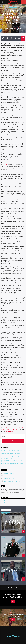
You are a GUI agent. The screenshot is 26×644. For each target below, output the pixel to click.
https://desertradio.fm (9, 473)
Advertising (5, 501)
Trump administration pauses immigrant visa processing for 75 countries (13, 546)
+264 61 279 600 (7, 476)
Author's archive (13, 441)
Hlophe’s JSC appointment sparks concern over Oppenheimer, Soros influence (13, 596)
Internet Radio (17, 632)
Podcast (5, 632)
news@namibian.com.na (9, 479)
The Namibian (9, 431)
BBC (3, 531)
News (3, 537)
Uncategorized (13, 9)
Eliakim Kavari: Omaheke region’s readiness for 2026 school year (13, 569)
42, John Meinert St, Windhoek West (12, 481)
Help (4, 502)
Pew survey (5, 165)
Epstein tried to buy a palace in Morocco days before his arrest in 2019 (13, 522)
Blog (10, 632)
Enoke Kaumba (5, 578)
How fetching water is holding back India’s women (13, 615)
